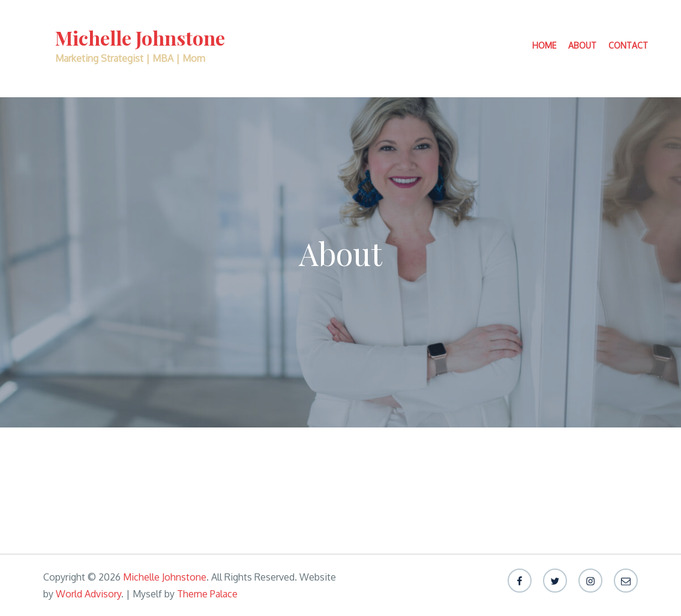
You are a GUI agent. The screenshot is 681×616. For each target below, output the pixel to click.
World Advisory (88, 594)
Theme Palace (207, 594)
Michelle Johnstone (140, 38)
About (582, 45)
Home (544, 45)
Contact (628, 45)
